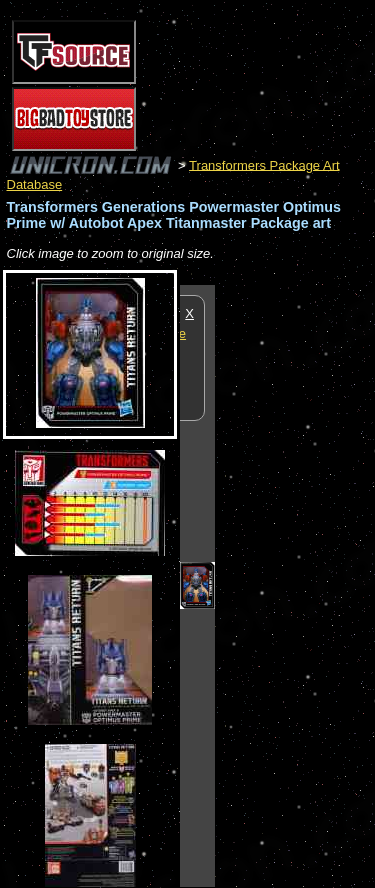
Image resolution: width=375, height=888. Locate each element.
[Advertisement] (295, 585)
